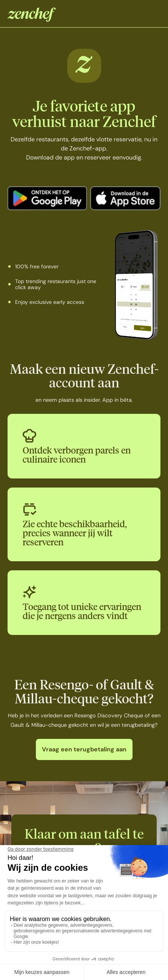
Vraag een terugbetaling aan (84, 749)
